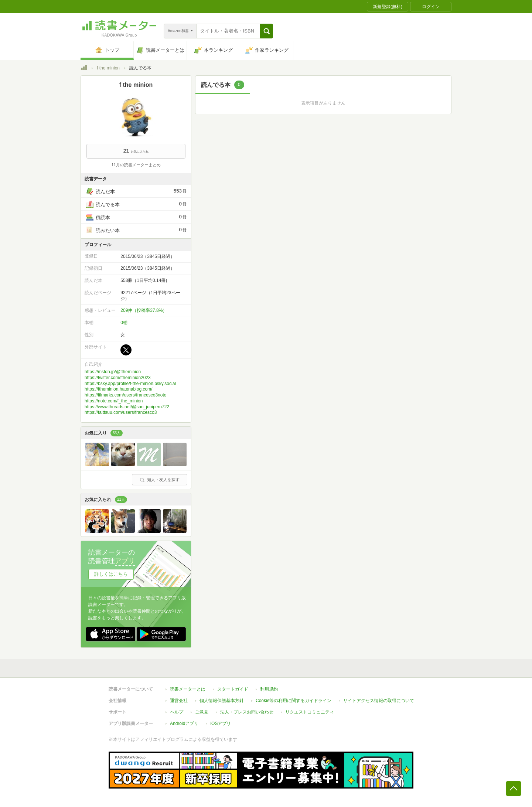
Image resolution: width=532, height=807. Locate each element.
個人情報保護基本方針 (222, 701)
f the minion (108, 68)
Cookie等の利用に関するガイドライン (294, 701)
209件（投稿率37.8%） (144, 310)
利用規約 (269, 689)
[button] (267, 31)
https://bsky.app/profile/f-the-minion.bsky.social (130, 384)
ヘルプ (177, 712)
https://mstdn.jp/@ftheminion (113, 372)
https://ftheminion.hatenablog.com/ (118, 389)
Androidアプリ (184, 723)
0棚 (124, 323)
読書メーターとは (188, 689)
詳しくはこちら (111, 574)
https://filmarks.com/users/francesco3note (125, 395)
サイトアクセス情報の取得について (379, 701)
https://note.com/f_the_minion (114, 401)
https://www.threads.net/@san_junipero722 (127, 407)
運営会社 (179, 701)
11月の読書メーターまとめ (136, 165)
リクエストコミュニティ (310, 712)
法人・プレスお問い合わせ (247, 712)
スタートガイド (233, 689)
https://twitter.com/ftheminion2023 (118, 378)
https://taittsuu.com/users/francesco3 (121, 412)
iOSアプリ (221, 723)
